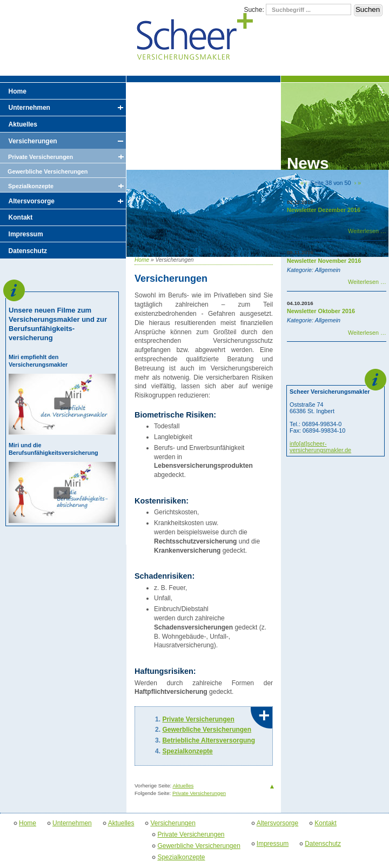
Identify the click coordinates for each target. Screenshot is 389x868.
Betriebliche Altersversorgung (209, 740)
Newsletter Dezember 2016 (324, 210)
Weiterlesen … (367, 231)
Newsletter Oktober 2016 (321, 311)
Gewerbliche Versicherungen (207, 730)
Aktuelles (183, 786)
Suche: (255, 10)
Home (142, 260)
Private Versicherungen (198, 719)
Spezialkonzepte (187, 751)
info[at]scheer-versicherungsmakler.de (320, 447)
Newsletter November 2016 (324, 261)
